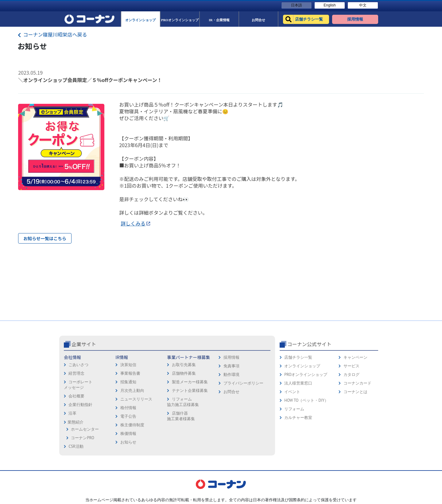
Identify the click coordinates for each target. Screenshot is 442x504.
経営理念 (76, 373)
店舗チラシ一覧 (298, 357)
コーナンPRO (82, 438)
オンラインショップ (302, 366)
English (330, 5)
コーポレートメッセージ (78, 385)
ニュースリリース (136, 399)
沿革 (72, 413)
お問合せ (231, 392)
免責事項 (231, 366)
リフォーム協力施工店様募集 (183, 402)
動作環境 (231, 375)
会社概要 (76, 396)
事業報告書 (130, 373)
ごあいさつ (78, 365)
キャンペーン (355, 357)
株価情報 (128, 434)
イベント (292, 392)
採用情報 (231, 357)
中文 (363, 5)
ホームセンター (85, 429)
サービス (351, 366)
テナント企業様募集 (190, 391)
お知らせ (128, 442)
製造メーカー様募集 (190, 382)
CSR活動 (76, 446)
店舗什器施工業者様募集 (181, 416)
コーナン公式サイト (309, 344)
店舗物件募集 (184, 373)
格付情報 (128, 408)
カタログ (351, 375)
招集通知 (128, 382)
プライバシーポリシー (243, 383)
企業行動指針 (80, 405)
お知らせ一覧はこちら (45, 238)
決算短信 (128, 365)
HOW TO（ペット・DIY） (306, 400)
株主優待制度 (132, 425)
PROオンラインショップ (306, 375)
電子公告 (128, 416)
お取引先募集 (184, 365)
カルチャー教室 (298, 418)
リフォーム (294, 409)
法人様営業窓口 (298, 383)
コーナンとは (355, 392)
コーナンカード (357, 383)
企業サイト (84, 344)
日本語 (297, 5)
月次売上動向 (132, 391)
